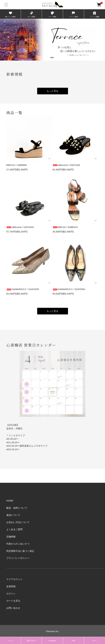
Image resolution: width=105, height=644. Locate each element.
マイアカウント (14, 579)
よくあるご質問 (14, 529)
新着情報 (14, 74)
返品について (13, 515)
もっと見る (52, 91)
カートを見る (13, 601)
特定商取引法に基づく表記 (20, 551)
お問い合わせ (13, 608)
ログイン (11, 594)
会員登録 (11, 586)
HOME (10, 501)
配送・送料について (17, 508)
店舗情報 (11, 537)
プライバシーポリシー (18, 558)
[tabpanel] (52, 40)
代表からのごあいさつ (18, 544)
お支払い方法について (18, 522)
